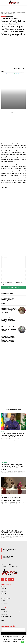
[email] (13, 630)
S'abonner (14, 634)
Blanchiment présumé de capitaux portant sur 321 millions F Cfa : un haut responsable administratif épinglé (8, 301)
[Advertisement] (13, 52)
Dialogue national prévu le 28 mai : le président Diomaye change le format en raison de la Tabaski (13, 435)
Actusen (7, 68)
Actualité (4, 463)
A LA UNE (3, 12)
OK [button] (23, 642)
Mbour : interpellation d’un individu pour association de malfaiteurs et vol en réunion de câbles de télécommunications (9, 329)
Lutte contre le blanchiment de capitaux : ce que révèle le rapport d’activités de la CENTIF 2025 (9, 310)
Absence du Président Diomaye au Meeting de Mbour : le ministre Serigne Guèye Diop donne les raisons (9, 320)
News (7, 16)
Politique (11, 16)
